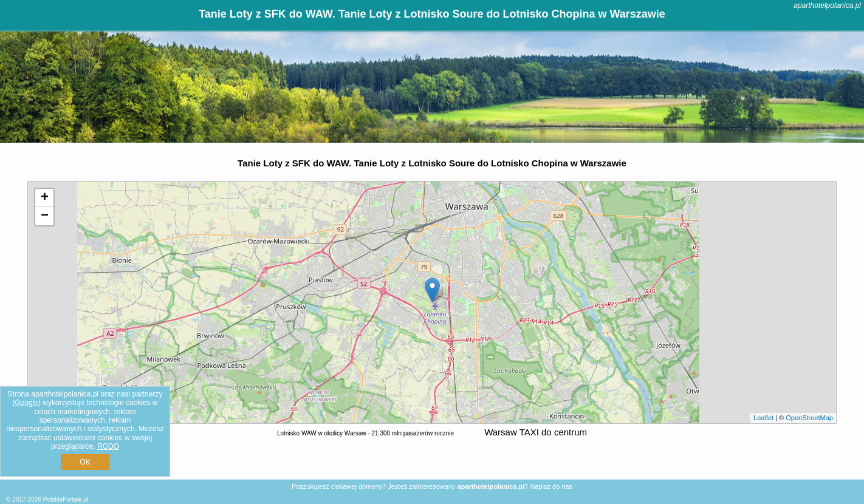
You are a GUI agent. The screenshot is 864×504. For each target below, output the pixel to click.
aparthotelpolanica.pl (827, 5)
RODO (108, 446)
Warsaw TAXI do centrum (536, 432)
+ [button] (45, 198)
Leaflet (763, 418)
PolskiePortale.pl (66, 499)
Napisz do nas (551, 486)
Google (26, 403)
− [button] (45, 216)
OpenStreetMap (809, 418)
